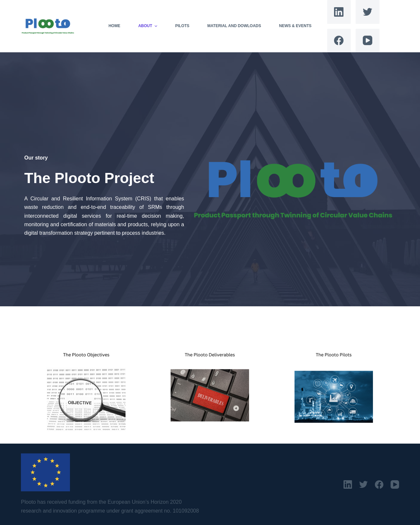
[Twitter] (368, 12)
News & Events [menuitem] (295, 26)
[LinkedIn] (339, 12)
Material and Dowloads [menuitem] (234, 26)
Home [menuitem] (114, 26)
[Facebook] (339, 41)
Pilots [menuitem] (182, 26)
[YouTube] (368, 41)
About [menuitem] (149, 26)
